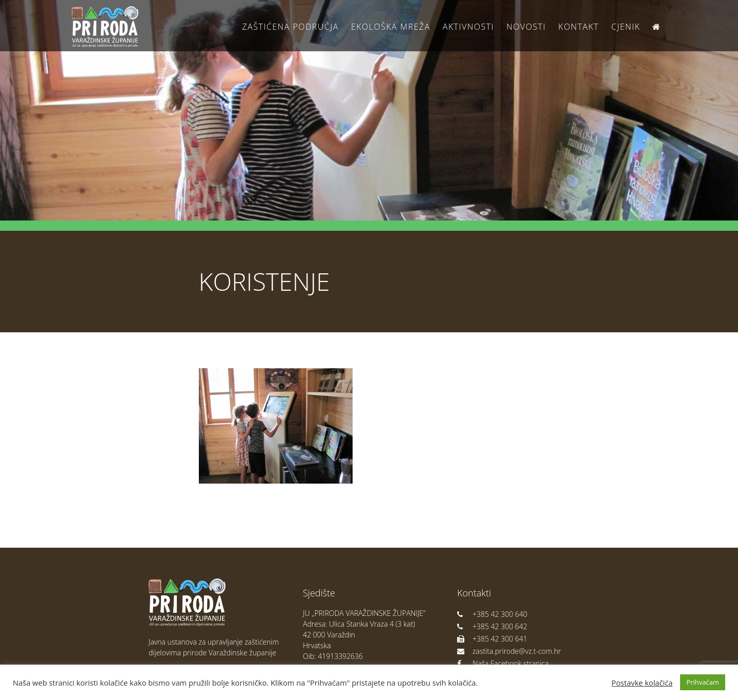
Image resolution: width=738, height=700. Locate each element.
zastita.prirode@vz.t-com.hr (509, 651)
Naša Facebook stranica (503, 663)
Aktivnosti (468, 27)
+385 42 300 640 (492, 614)
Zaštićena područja (290, 27)
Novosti (526, 27)
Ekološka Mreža (391, 27)
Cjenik (626, 27)
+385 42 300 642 (492, 626)
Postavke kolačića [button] (642, 683)
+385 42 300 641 (492, 639)
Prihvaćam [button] (703, 682)
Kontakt (578, 27)
